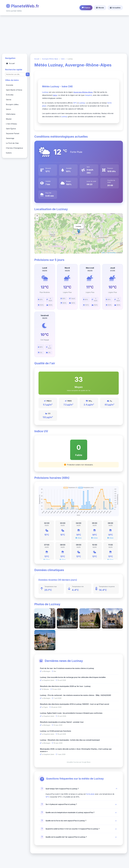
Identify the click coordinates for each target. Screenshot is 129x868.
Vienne (9, 100)
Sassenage (10, 138)
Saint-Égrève (11, 129)
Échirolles (10, 95)
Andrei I (89, 627)
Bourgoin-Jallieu (12, 105)
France (86, 8)
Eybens (9, 153)
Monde (100, 8)
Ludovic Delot (46, 625)
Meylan (9, 119)
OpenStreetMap (111, 253)
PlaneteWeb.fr (23, 6)
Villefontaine (11, 114)
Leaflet (102, 253)
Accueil (10, 63)
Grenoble (10, 85)
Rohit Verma (113, 625)
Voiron (8, 109)
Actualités (115, 8)
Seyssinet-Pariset (13, 134)
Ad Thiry (67, 627)
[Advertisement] (64, 33)
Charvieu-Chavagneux (14, 148)
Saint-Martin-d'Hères (14, 90)
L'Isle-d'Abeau (11, 124)
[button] (37, 216)
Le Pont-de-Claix (12, 143)
